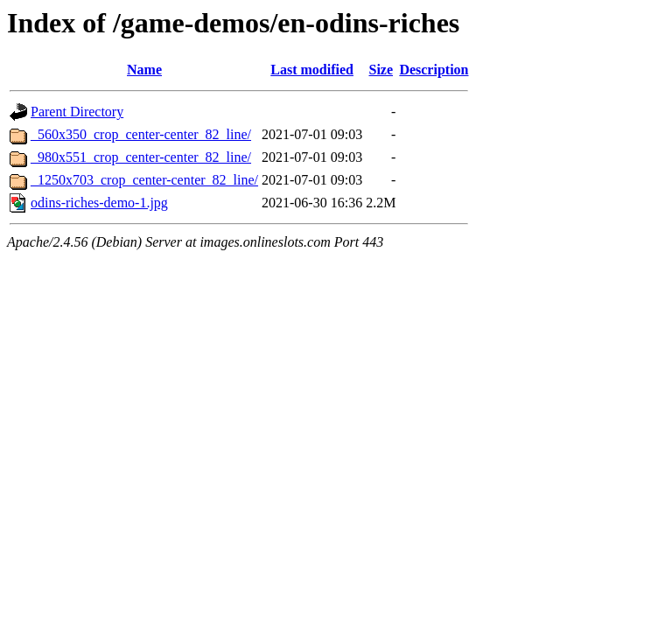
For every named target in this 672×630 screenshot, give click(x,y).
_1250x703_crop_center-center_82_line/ (144, 180)
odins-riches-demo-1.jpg (99, 203)
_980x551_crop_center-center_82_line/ (141, 157)
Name (144, 70)
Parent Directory (77, 112)
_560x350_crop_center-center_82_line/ (141, 134)
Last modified (312, 70)
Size (381, 70)
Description (434, 70)
